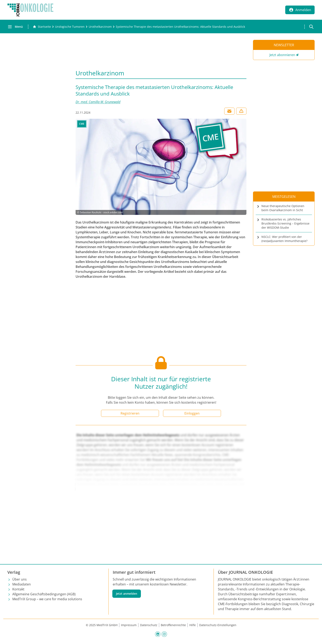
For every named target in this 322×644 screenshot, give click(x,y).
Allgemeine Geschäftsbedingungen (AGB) (44, 594)
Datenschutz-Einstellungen (218, 625)
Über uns (20, 579)
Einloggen (192, 413)
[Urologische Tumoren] (70, 27)
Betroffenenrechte (173, 625)
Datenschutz (149, 625)
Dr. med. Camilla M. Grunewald (98, 102)
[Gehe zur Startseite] (42, 27)
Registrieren (130, 413)
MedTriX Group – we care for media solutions (47, 599)
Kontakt (18, 589)
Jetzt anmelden (127, 594)
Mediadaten (22, 584)
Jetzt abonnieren (282, 55)
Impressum (129, 625)
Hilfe (193, 625)
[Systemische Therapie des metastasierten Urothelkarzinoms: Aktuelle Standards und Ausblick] (180, 27)
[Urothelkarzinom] (100, 27)
